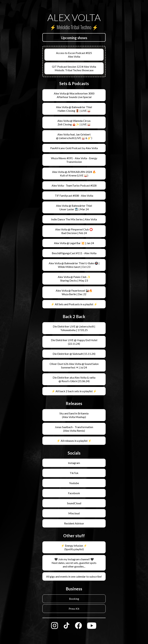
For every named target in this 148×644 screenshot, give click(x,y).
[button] (74, 38)
